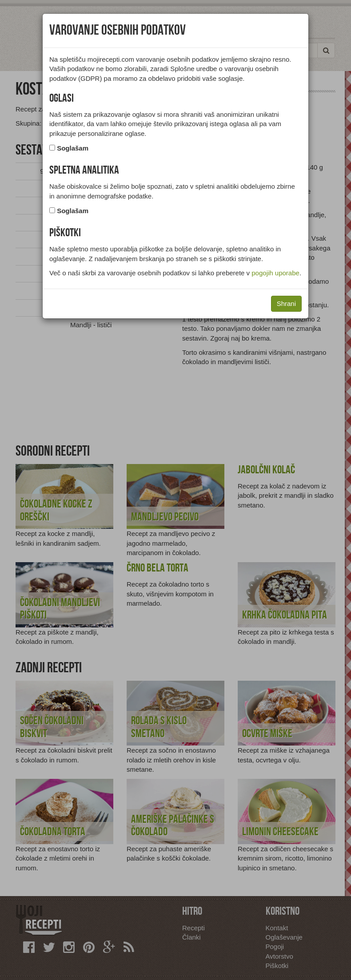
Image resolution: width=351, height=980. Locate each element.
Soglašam (73, 148)
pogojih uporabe (275, 273)
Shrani (286, 304)
